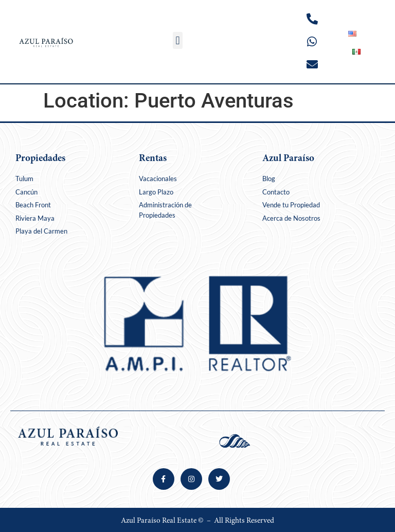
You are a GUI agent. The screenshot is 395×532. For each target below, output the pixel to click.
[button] (178, 40)
